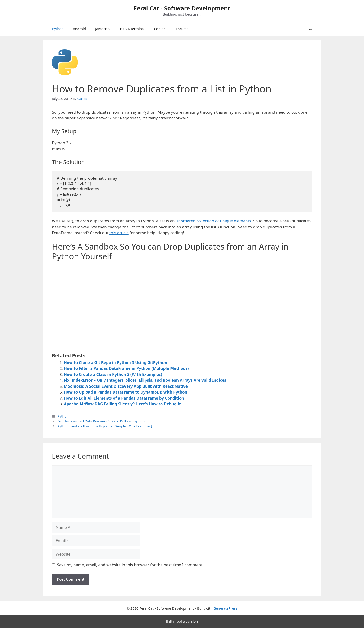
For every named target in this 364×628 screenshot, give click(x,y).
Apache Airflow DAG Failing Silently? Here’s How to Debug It (122, 404)
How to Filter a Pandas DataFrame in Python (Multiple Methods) (126, 368)
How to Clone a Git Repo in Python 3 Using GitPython (115, 363)
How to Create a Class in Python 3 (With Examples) (113, 374)
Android (79, 29)
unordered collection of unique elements (213, 221)
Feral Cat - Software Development (182, 8)
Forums (182, 29)
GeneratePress (225, 608)
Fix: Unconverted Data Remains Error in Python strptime (101, 421)
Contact (160, 29)
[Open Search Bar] (310, 29)
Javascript (103, 29)
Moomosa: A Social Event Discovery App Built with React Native (126, 386)
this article (119, 233)
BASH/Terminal (133, 29)
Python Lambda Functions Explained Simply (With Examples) (105, 426)
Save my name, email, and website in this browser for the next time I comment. (130, 565)
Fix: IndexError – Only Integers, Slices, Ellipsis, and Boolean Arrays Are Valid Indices (145, 380)
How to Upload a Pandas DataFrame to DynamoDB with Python (126, 392)
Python (58, 29)
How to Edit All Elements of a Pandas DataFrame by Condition (124, 398)
